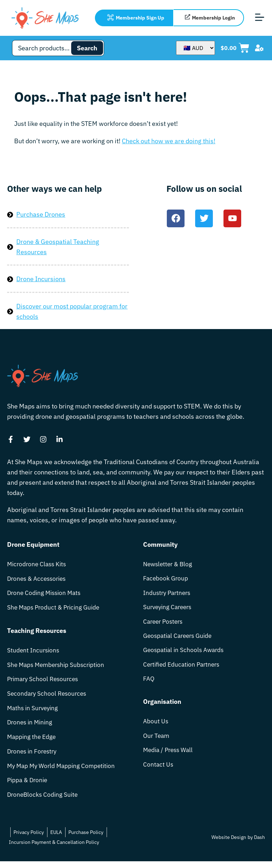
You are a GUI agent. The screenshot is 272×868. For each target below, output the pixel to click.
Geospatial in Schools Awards (186, 654)
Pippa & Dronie (28, 786)
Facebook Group (166, 579)
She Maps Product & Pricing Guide (56, 609)
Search (87, 48)
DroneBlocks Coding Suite (44, 801)
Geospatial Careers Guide (180, 639)
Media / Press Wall (170, 756)
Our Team (157, 742)
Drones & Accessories (38, 579)
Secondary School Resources (48, 697)
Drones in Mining (31, 727)
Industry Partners (168, 594)
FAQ (149, 683)
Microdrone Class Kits (38, 564)
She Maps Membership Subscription (58, 667)
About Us (156, 727)
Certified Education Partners (183, 669)
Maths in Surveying (34, 712)
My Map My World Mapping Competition (64, 771)
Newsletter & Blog (169, 564)
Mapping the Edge (33, 742)
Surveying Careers (169, 609)
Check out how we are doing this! (169, 141)
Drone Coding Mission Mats (46, 594)
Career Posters (165, 624)
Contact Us (158, 771)
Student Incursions (34, 652)
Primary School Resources (45, 682)
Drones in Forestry (33, 756)
